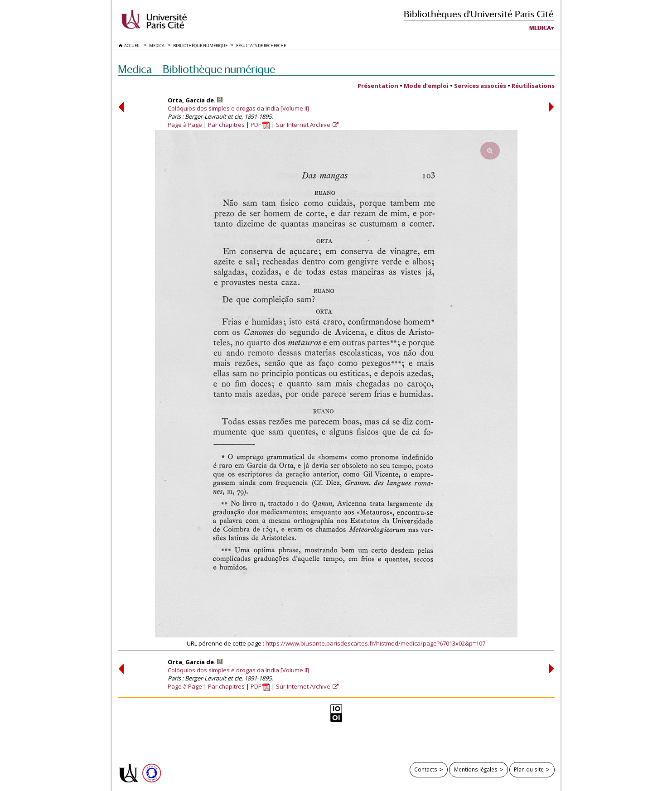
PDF (260, 125)
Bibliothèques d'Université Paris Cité (479, 14)
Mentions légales (476, 769)
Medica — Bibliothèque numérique (196, 69)
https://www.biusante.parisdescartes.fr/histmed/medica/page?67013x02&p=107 (375, 643)
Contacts (426, 769)
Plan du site (529, 769)
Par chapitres (226, 125)
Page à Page (185, 125)
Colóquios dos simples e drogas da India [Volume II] (238, 108)
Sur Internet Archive (304, 125)
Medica (540, 28)
